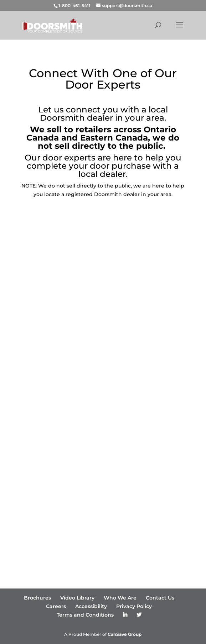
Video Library (77, 598)
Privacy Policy (134, 606)
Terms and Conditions (85, 615)
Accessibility (91, 606)
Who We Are (120, 598)
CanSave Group (125, 634)
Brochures (37, 598)
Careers (56, 606)
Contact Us (160, 598)
